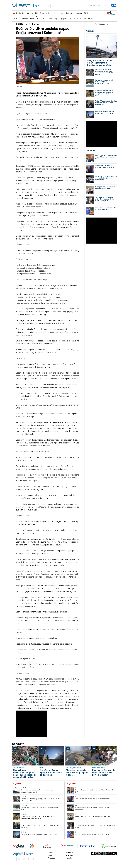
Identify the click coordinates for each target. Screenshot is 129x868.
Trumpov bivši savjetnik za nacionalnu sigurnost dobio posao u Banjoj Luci (104, 199)
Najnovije (30, 13)
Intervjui (61, 13)
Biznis (86, 13)
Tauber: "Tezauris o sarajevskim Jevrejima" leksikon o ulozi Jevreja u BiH (106, 103)
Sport (54, 13)
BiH (37, 13)
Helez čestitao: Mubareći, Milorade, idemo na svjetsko (104, 167)
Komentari (70, 13)
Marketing (70, 853)
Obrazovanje (53, 19)
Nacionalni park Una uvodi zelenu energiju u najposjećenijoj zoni (104, 82)
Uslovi (50, 855)
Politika (16, 19)
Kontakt (69, 858)
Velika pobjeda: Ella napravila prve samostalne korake (105, 188)
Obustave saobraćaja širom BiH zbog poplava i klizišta (78, 773)
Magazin (79, 13)
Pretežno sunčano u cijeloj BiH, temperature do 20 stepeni (105, 112)
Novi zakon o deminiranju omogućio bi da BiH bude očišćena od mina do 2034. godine (104, 72)
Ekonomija (24, 19)
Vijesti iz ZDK (74, 19)
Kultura (44, 19)
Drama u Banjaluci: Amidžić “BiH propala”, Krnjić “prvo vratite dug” (106, 157)
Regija (42, 13)
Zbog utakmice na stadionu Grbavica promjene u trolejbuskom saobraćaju (100, 63)
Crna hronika (35, 19)
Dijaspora (63, 19)
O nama (51, 853)
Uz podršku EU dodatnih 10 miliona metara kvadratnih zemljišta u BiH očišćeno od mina (104, 93)
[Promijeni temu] (114, 5)
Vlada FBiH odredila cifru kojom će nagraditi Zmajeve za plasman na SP (106, 178)
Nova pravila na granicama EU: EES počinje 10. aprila (105, 209)
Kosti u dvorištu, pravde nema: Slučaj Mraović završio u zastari (104, 773)
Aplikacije (70, 855)
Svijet (48, 13)
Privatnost (52, 858)
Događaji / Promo (87, 19)
